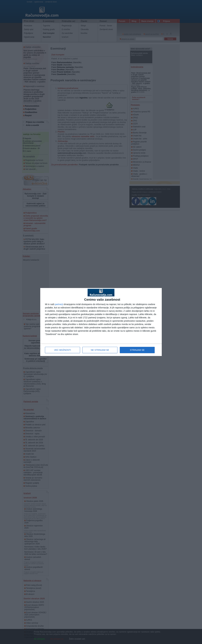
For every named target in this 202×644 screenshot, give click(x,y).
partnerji (59, 304)
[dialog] (101, 322)
